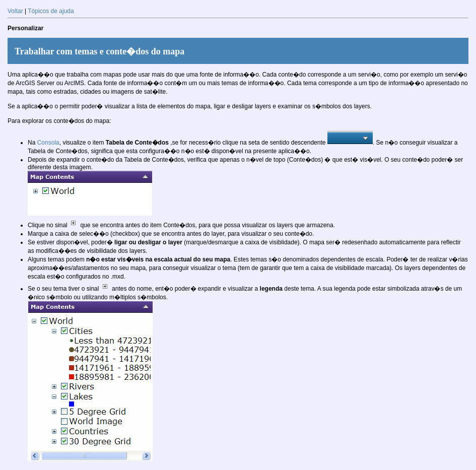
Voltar (15, 11)
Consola (48, 143)
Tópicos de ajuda (51, 11)
